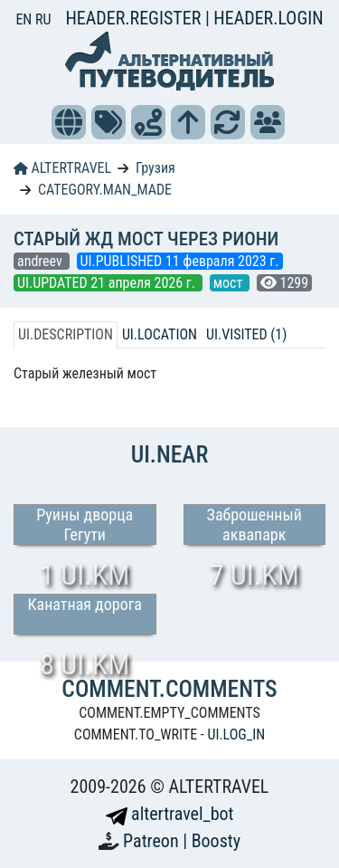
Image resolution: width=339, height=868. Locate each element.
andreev (42, 261)
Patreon (153, 841)
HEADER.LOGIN (268, 18)
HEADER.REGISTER (135, 18)
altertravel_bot (170, 814)
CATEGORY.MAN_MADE (105, 190)
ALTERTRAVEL (62, 168)
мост (230, 283)
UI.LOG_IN (236, 734)
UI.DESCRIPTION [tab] (66, 334)
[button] (69, 122)
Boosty (216, 841)
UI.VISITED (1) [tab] (246, 334)
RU (43, 19)
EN (25, 19)
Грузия (155, 168)
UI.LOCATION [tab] (160, 334)
